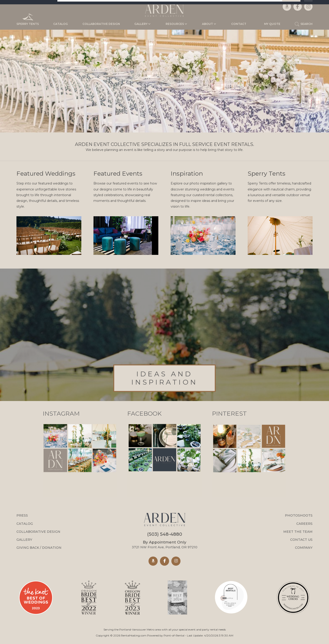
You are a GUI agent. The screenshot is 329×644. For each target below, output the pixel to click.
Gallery (24, 540)
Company (304, 548)
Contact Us (301, 540)
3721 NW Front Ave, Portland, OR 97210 (165, 545)
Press (22, 515)
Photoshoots (299, 515)
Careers (304, 524)
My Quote (272, 24)
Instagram (61, 414)
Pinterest (229, 414)
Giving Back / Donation (39, 548)
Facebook (144, 414)
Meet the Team (298, 532)
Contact (239, 24)
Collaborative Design (101, 24)
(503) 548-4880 (165, 534)
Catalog (61, 24)
